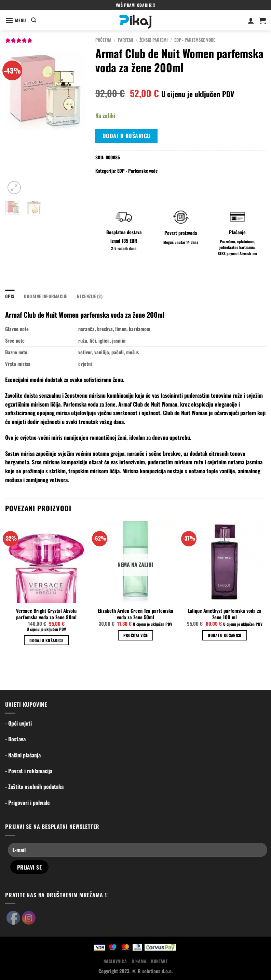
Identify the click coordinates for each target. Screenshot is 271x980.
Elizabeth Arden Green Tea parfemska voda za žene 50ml (135, 614)
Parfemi (126, 40)
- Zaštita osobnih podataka (34, 786)
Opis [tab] (10, 296)
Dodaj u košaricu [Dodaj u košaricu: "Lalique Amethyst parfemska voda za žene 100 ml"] (225, 635)
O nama (139, 961)
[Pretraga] (34, 20)
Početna (103, 40)
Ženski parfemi (154, 40)
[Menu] (16, 20)
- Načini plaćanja (23, 755)
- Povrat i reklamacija (29, 771)
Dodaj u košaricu (127, 136)
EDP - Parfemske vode (195, 40)
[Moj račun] (251, 21)
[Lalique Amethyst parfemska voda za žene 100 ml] (225, 562)
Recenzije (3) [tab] (90, 296)
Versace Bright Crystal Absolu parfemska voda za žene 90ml (46, 614)
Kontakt (159, 961)
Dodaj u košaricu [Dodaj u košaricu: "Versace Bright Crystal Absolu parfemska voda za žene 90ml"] (46, 640)
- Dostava (15, 739)
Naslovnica (115, 961)
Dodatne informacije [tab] (46, 296)
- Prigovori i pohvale (28, 803)
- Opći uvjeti (18, 723)
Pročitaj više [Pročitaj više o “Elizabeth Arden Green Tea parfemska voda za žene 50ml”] (136, 635)
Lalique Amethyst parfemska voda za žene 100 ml (225, 614)
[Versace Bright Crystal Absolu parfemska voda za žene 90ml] (46, 562)
